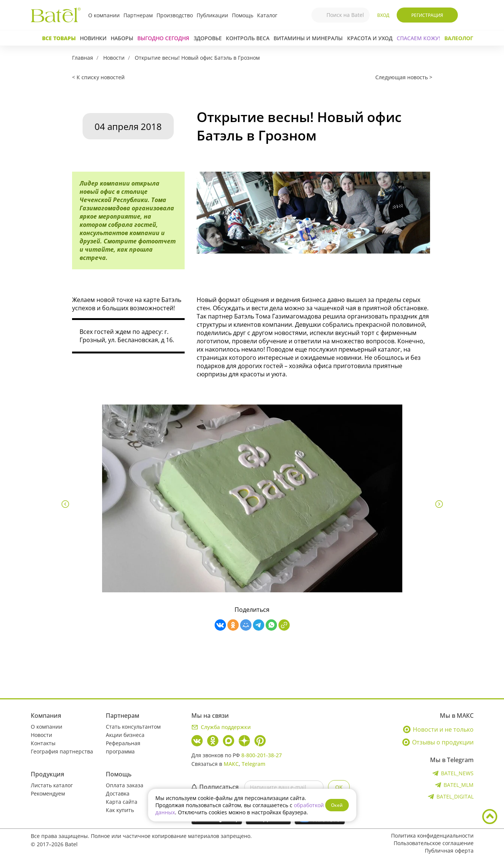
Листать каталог (52, 785)
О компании (104, 15)
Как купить (120, 810)
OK (339, 787)
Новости (114, 58)
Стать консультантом (133, 727)
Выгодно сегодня (163, 38)
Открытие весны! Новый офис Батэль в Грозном (197, 58)
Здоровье (208, 38)
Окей (337, 805)
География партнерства (62, 751)
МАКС (231, 764)
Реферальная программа (123, 747)
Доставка (118, 793)
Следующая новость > (404, 77)
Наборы (122, 38)
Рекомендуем (48, 793)
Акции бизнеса (125, 735)
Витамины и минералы (308, 38)
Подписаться (215, 787)
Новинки (93, 38)
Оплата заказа (125, 785)
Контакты (43, 743)
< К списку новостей (98, 77)
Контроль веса (248, 38)
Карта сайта (122, 802)
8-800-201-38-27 (262, 755)
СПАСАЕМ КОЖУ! (418, 38)
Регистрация (427, 15)
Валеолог (459, 38)
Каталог (267, 15)
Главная (83, 58)
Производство (175, 15)
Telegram (254, 764)
